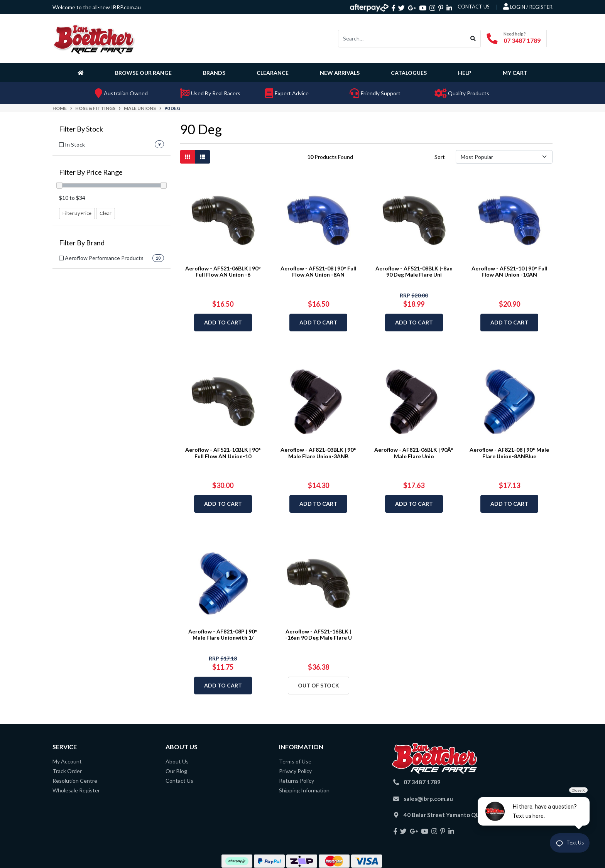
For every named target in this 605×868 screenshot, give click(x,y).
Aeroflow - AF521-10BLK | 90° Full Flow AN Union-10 (223, 453)
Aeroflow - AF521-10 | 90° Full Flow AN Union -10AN (510, 272)
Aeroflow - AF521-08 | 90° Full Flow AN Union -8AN (319, 272)
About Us (177, 761)
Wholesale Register (76, 790)
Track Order (67, 771)
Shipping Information (304, 790)
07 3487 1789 (522, 40)
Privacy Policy (295, 771)
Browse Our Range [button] (143, 73)
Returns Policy (297, 781)
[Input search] (402, 39)
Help (465, 73)
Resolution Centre (75, 781)
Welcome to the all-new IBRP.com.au (97, 7)
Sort (440, 157)
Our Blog (176, 771)
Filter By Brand (82, 243)
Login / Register (528, 7)
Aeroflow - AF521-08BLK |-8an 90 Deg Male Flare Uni (414, 272)
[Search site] (473, 39)
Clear (106, 213)
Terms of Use (295, 761)
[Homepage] (82, 73)
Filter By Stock (81, 129)
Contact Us (179, 781)
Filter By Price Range (91, 172)
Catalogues (409, 73)
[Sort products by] (504, 157)
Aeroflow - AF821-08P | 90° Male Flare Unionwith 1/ (223, 635)
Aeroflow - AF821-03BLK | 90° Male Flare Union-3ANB (318, 453)
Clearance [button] (273, 73)
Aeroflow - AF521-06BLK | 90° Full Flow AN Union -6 (223, 272)
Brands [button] (214, 73)
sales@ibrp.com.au (428, 799)
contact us (474, 7)
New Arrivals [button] (340, 73)
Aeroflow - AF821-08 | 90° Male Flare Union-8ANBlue (509, 453)
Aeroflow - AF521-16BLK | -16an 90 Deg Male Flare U (319, 635)
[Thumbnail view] (188, 157)
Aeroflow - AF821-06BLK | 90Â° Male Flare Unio (414, 453)
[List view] (203, 157)
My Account (67, 761)
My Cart (515, 73)
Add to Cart (223, 322)
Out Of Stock (319, 685)
